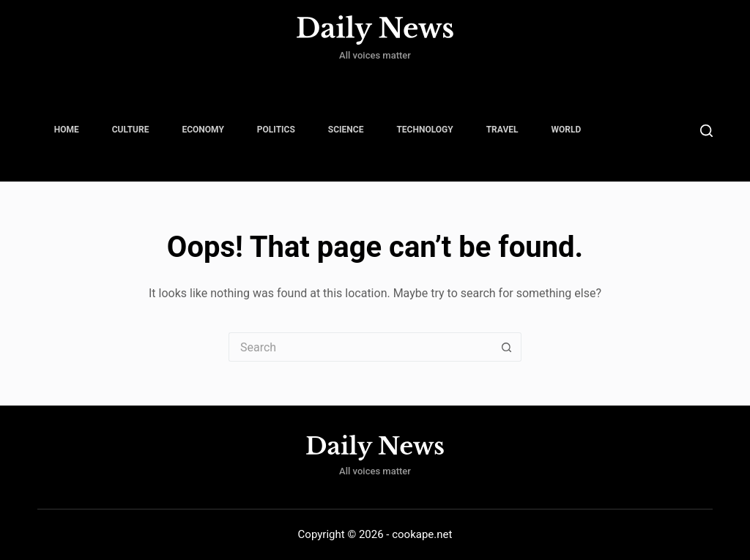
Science (346, 130)
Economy (203, 130)
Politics (276, 130)
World (567, 130)
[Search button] (507, 347)
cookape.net (422, 534)
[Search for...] (360, 347)
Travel (502, 130)
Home (67, 130)
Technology (424, 130)
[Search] (706, 131)
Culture (131, 130)
